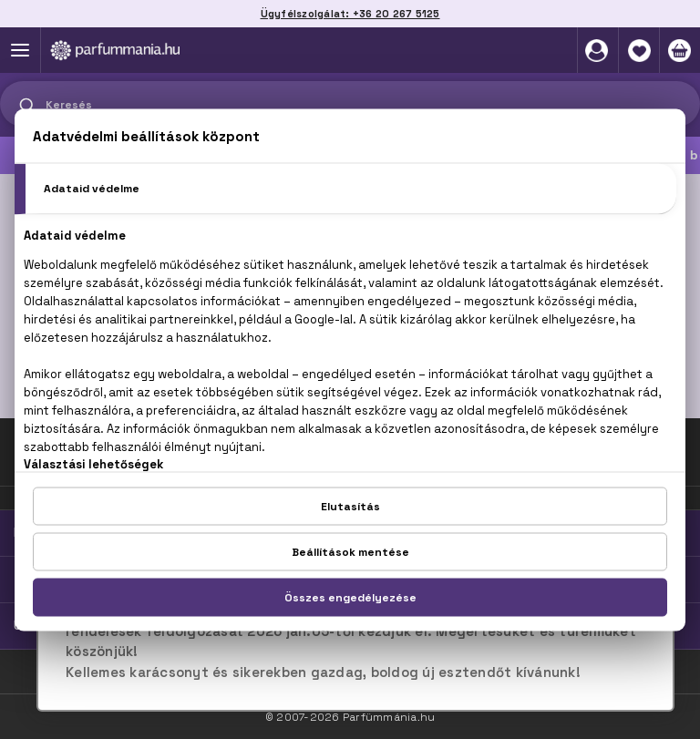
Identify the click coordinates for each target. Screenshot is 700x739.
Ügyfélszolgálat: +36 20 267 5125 (350, 14)
